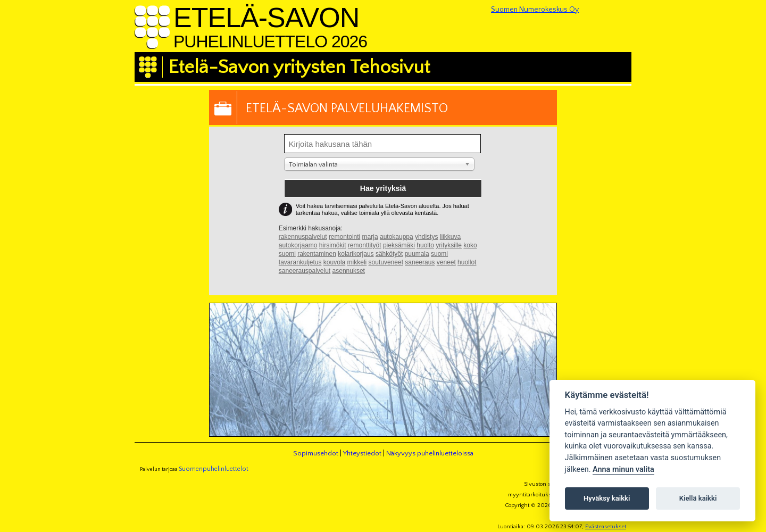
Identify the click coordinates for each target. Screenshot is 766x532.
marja (370, 237)
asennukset (349, 271)
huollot (467, 262)
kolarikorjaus (356, 254)
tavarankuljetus (300, 262)
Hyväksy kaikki (607, 498)
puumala (417, 254)
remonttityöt (365, 245)
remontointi (344, 237)
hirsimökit (333, 245)
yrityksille (449, 245)
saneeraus (420, 262)
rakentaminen (317, 254)
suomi (439, 254)
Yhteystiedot (362, 453)
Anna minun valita (623, 469)
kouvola (334, 262)
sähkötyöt (389, 254)
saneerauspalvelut (305, 271)
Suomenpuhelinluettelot (214, 469)
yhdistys (426, 237)
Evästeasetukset (606, 527)
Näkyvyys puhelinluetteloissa (430, 453)
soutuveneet (386, 262)
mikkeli (357, 262)
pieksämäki (399, 245)
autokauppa (397, 237)
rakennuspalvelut (303, 237)
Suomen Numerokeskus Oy (535, 10)
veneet (446, 262)
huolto (425, 245)
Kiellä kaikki (698, 498)
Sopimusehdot (316, 453)
